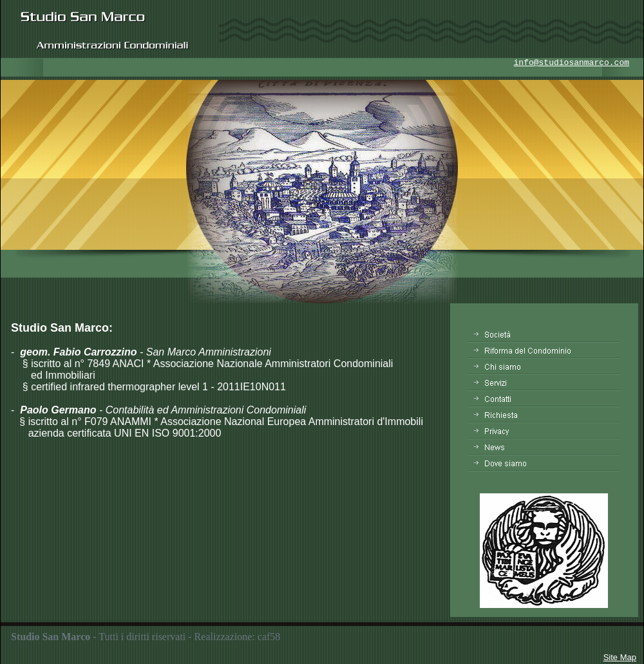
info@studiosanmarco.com (572, 63)
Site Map (620, 657)
